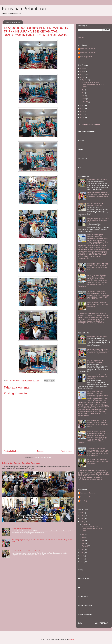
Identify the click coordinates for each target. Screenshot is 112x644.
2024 (82, 74)
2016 (82, 117)
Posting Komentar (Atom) (42, 457)
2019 (82, 111)
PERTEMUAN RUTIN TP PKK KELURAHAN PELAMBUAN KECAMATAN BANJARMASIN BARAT (98, 267)
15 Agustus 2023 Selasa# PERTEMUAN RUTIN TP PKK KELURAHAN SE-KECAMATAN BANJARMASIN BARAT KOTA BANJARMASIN (98, 295)
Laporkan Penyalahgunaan (89, 124)
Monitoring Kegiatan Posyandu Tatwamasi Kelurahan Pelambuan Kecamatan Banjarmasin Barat (99, 194)
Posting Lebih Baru (11, 451)
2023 (82, 77)
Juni (84, 93)
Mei (83, 96)
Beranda (40, 451)
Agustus (85, 80)
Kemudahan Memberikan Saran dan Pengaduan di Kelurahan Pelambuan (98, 220)
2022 (82, 105)
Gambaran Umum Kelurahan (21, 529)
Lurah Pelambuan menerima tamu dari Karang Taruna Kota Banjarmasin (97, 304)
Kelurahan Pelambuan (24, 9)
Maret (84, 99)
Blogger (72, 639)
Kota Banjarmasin (86, 57)
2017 (82, 114)
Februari (85, 102)
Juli (83, 90)
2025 (82, 71)
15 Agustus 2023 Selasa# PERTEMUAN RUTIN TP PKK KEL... (93, 84)
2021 (82, 108)
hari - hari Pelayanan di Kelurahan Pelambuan (27, 551)
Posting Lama (67, 451)
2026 (82, 68)
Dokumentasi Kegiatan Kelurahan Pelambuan (21, 463)
